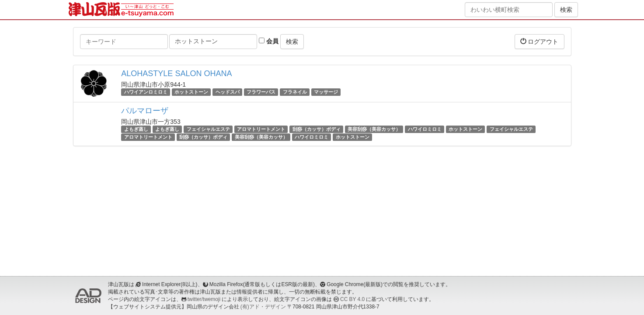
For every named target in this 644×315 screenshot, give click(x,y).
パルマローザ (145, 111)
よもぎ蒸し (136, 129)
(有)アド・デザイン (263, 307)
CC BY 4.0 (352, 299)
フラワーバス (261, 92)
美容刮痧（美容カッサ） (374, 129)
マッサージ (326, 92)
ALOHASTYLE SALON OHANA (176, 73)
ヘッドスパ (228, 92)
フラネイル (295, 92)
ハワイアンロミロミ (146, 92)
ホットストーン (191, 92)
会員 (269, 41)
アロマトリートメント (261, 129)
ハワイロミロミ (425, 129)
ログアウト (540, 41)
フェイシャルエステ (208, 129)
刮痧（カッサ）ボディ (317, 129)
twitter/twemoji (204, 299)
